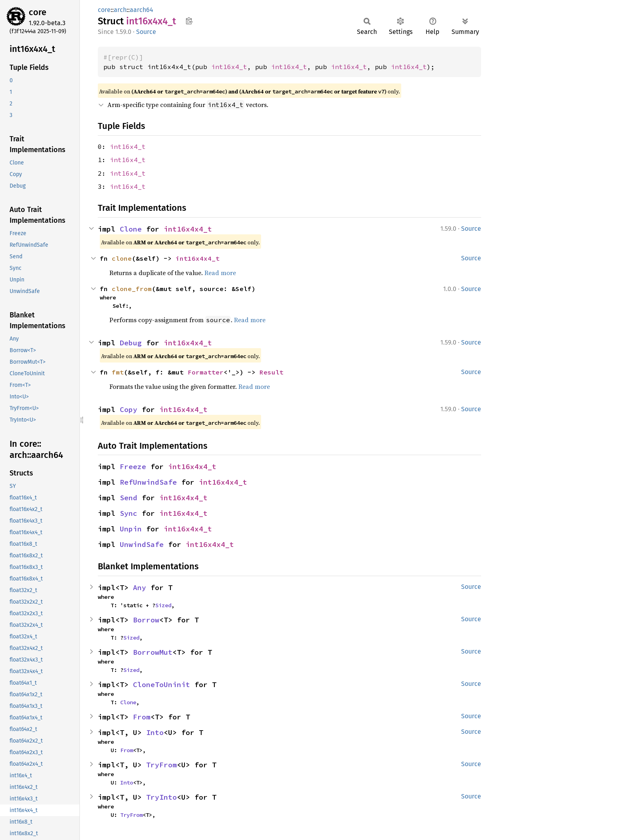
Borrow (146, 620)
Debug (131, 343)
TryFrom (161, 765)
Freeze (133, 467)
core (38, 12)
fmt (118, 372)
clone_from (132, 289)
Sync (129, 513)
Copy (129, 409)
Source (146, 32)
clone (122, 258)
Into (155, 732)
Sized (163, 605)
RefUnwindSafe (148, 482)
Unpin (131, 529)
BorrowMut (153, 652)
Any (140, 587)
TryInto (161, 797)
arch (120, 10)
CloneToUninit (161, 684)
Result (271, 372)
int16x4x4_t (188, 229)
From (142, 717)
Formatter (206, 372)
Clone (131, 229)
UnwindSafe (142, 544)
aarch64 (142, 10)
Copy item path (189, 21)
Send (129, 498)
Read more (220, 273)
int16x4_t (229, 67)
